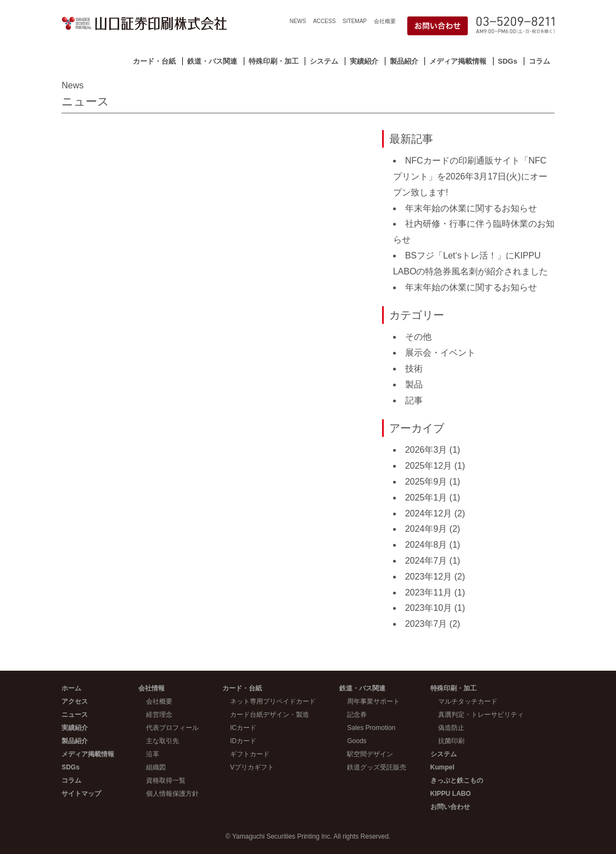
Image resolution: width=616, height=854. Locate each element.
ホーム (71, 688)
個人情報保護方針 (172, 794)
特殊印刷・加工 (274, 61)
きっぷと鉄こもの (457, 780)
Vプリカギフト (252, 767)
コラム (539, 61)
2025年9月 (426, 482)
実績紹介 (364, 61)
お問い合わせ (450, 807)
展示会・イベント (440, 353)
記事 (414, 400)
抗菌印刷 (451, 741)
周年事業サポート (373, 701)
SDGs (508, 61)
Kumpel (443, 767)
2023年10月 (429, 608)
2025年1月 (426, 498)
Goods (357, 741)
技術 (414, 369)
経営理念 (159, 715)
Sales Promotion (371, 728)
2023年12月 (429, 577)
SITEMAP (355, 21)
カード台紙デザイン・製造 (270, 715)
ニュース (75, 715)
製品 (414, 384)
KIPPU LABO (451, 794)
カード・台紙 (154, 61)
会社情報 (152, 688)
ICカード (243, 728)
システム (324, 61)
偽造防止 (451, 728)
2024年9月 (426, 529)
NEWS (298, 21)
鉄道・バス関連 (212, 61)
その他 (418, 337)
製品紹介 (404, 61)
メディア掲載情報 (458, 61)
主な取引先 (163, 741)
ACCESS (324, 21)
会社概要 (385, 21)
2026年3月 (426, 450)
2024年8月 (426, 545)
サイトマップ (81, 794)
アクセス (75, 701)
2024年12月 (429, 513)
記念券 (357, 715)
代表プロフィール (172, 728)
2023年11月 (429, 592)
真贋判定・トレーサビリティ (481, 715)
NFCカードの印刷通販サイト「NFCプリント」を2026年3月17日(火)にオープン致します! (470, 176)
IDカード (243, 741)
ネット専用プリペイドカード (273, 701)
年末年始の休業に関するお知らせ (471, 208)
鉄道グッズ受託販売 (377, 767)
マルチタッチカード (468, 701)
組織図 (156, 767)
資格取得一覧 (166, 780)
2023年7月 (426, 624)
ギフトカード (250, 754)
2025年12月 (429, 466)
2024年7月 (426, 561)
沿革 (153, 754)
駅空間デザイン (370, 754)
